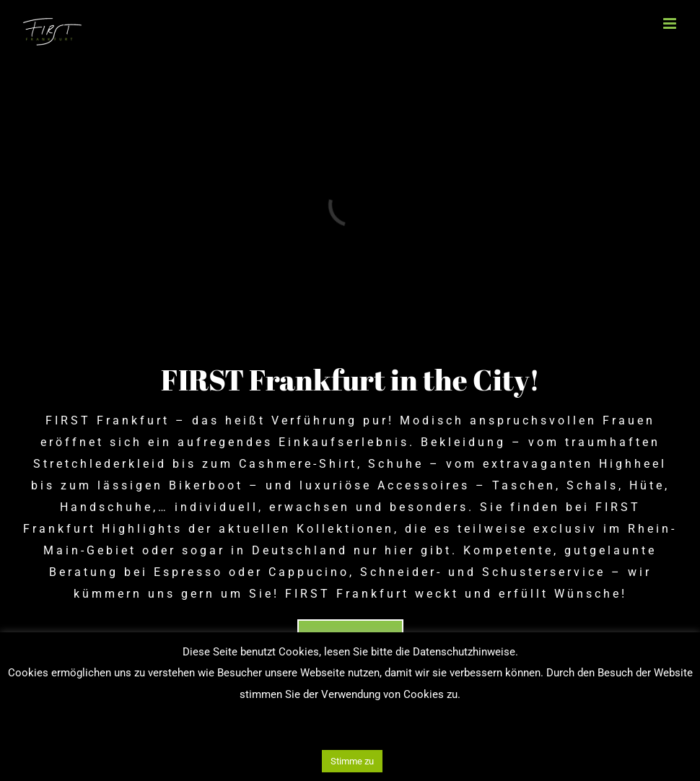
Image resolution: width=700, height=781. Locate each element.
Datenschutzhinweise (464, 652)
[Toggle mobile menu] (671, 23)
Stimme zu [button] (352, 761)
